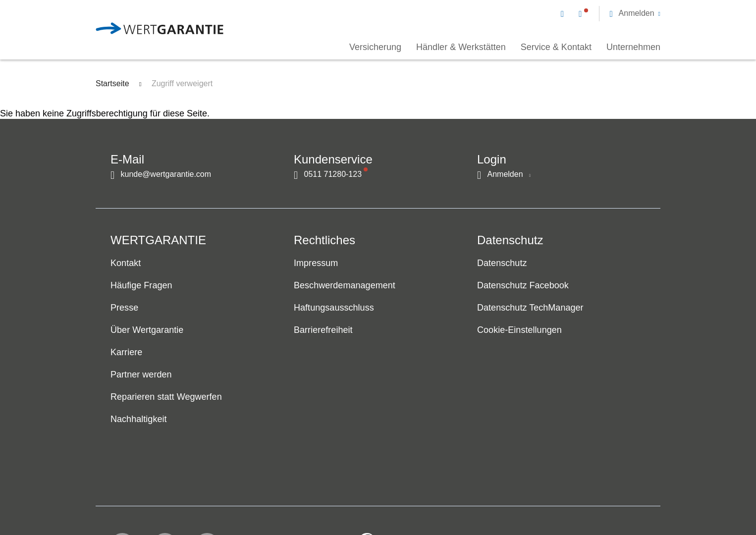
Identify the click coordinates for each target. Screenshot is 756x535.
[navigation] (611, 13)
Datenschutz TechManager (530, 308)
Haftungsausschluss (334, 308)
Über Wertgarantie (147, 330)
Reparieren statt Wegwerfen (166, 397)
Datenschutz (502, 264)
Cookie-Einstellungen (519, 330)
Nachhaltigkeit (139, 420)
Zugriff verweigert (182, 83)
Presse (124, 308)
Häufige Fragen (141, 286)
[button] (635, 13)
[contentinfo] (594, 498)
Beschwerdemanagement (345, 286)
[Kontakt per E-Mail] (564, 13)
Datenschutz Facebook (523, 286)
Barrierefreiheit (323, 330)
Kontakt (126, 264)
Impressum (316, 264)
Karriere (126, 353)
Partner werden (141, 375)
